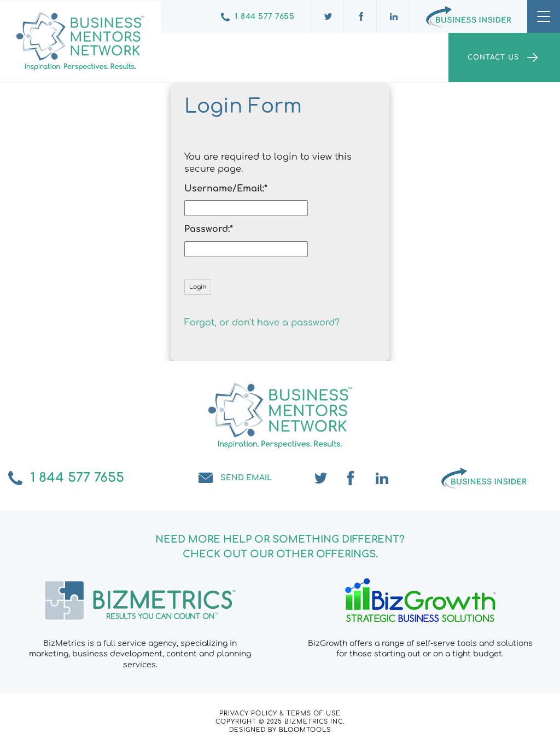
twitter (321, 478)
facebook (352, 478)
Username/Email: (224, 189)
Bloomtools (305, 730)
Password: (207, 229)
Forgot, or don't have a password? (262, 323)
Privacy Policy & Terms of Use (280, 714)
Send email (246, 478)
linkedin (382, 478)
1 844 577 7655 (264, 17)
